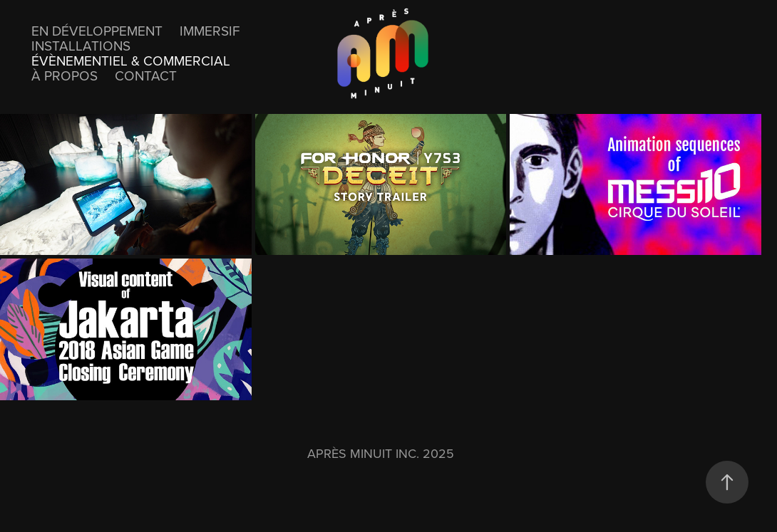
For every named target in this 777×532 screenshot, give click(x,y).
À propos (65, 75)
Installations (81, 45)
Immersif (210, 30)
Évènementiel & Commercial (131, 60)
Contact (146, 75)
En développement (97, 30)
